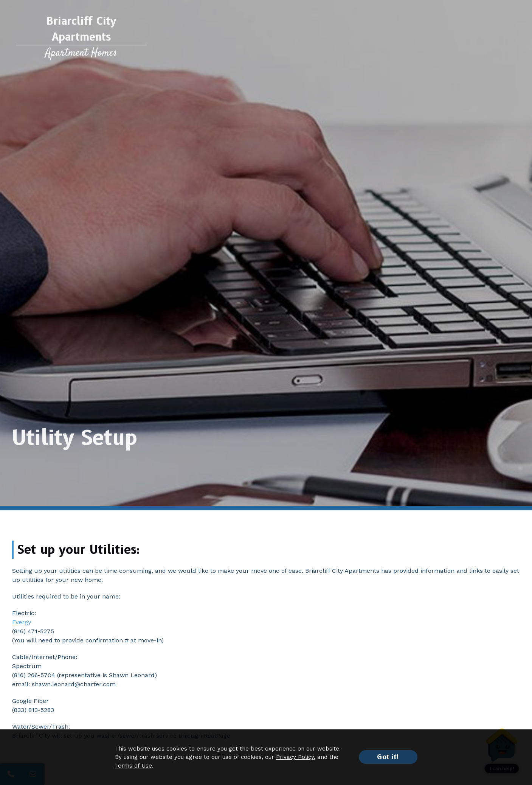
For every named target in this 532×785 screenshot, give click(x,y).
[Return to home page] (81, 41)
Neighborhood (294, 35)
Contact (501, 35)
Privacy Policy (295, 757)
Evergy (22, 622)
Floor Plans (209, 35)
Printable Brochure (439, 35)
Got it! (388, 757)
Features (172, 35)
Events (334, 35)
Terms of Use (133, 766)
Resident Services (381, 35)
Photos (253, 35)
